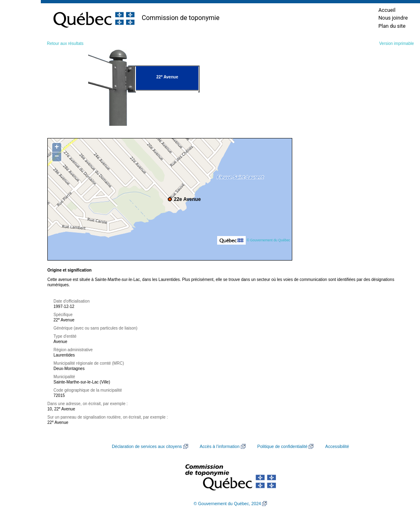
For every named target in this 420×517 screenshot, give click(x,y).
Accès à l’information (220, 446)
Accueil (387, 10)
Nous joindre (393, 18)
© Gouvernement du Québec (268, 240)
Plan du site (392, 26)
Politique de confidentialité (282, 446)
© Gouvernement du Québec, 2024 (228, 504)
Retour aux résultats (65, 43)
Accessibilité (337, 446)
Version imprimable (397, 43)
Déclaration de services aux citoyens (147, 446)
